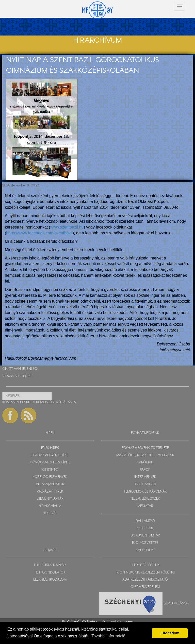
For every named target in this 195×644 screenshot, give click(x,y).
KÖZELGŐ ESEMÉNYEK (50, 477)
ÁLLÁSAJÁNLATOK (50, 484)
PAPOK (145, 470)
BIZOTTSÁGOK (145, 484)
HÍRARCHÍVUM (50, 506)
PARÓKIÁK (145, 463)
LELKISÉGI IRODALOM (50, 580)
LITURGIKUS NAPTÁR (50, 565)
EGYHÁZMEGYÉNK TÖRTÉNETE (145, 448)
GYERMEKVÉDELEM (145, 587)
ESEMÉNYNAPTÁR (50, 499)
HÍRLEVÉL (50, 513)
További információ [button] (108, 636)
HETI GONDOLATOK (50, 573)
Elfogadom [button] (170, 633)
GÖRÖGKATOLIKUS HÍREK (50, 463)
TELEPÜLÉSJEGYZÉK (145, 499)
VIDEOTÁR (145, 528)
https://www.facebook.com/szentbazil (39, 233)
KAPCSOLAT (145, 550)
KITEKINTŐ (50, 470)
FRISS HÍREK (50, 448)
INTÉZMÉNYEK (145, 477)
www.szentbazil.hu (67, 227)
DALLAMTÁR (145, 521)
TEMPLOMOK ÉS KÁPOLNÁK (145, 492)
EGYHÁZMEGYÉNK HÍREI (50, 455)
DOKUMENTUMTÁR (145, 536)
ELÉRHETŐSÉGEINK (145, 565)
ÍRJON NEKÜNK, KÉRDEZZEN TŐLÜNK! (145, 573)
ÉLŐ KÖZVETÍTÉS (145, 543)
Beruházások (176, 603)
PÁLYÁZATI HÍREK (50, 492)
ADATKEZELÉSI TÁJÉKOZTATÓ (145, 580)
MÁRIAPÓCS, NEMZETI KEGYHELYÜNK (145, 455)
